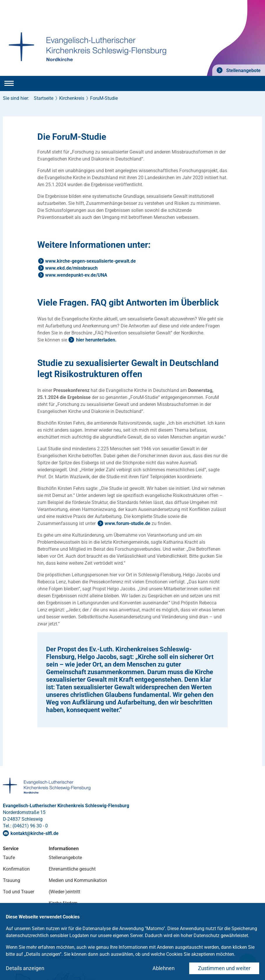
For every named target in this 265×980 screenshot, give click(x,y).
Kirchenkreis (72, 98)
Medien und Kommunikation (78, 880)
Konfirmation (16, 869)
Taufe (9, 858)
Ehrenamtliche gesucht (72, 869)
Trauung (12, 880)
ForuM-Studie (104, 98)
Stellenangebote (243, 70)
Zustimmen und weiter (224, 968)
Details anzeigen (25, 968)
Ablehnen (164, 968)
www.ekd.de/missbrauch (71, 268)
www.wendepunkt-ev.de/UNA (76, 275)
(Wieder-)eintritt (64, 892)
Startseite (44, 98)
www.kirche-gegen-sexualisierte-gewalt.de (91, 261)
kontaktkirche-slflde (35, 833)
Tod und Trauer (19, 892)
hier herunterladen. (96, 340)
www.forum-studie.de (128, 523)
